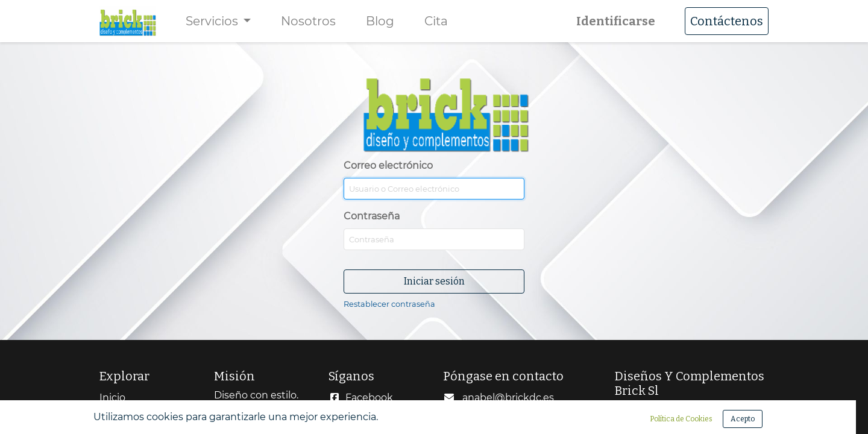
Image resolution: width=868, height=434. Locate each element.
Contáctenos (727, 21)
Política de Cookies (681, 419)
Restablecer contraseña (389, 304)
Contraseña (372, 216)
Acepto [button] (743, 419)
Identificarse (616, 21)
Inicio (112, 398)
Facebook (369, 398)
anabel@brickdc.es (508, 398)
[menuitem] (308, 21)
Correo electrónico (425, 122)
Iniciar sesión (434, 281)
